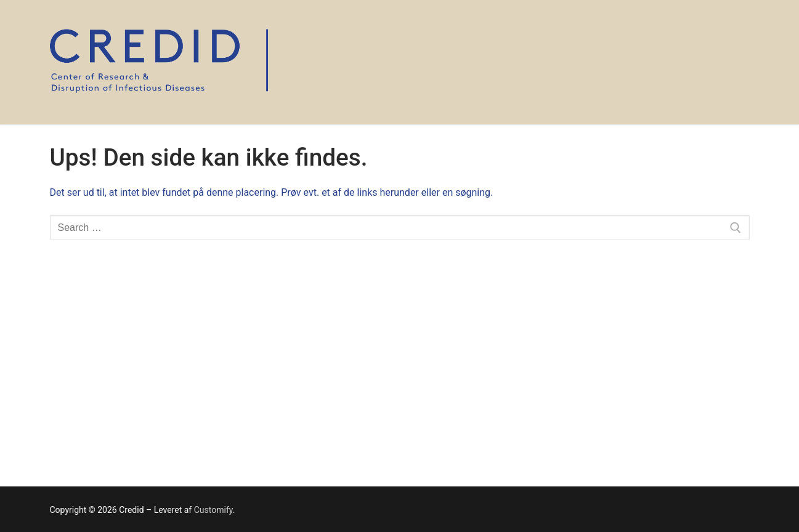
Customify (213, 510)
